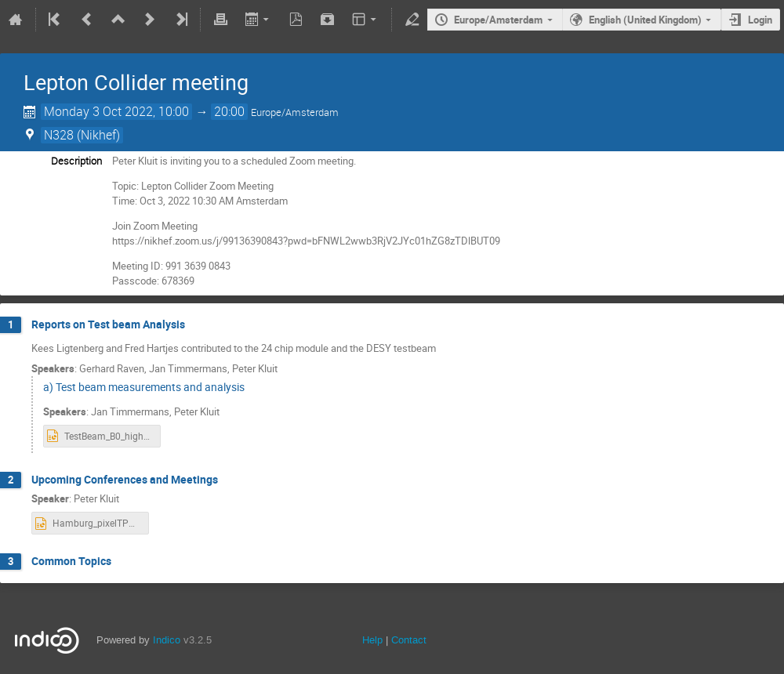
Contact (409, 640)
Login (760, 20)
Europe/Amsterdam (498, 20)
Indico (167, 640)
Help (372, 640)
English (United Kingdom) (645, 20)
